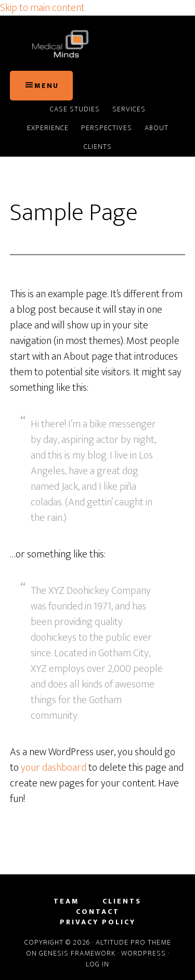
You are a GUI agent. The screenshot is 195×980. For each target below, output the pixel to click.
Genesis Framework (77, 953)
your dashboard (54, 768)
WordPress (144, 953)
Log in (97, 964)
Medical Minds (98, 43)
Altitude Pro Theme (133, 942)
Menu (47, 86)
